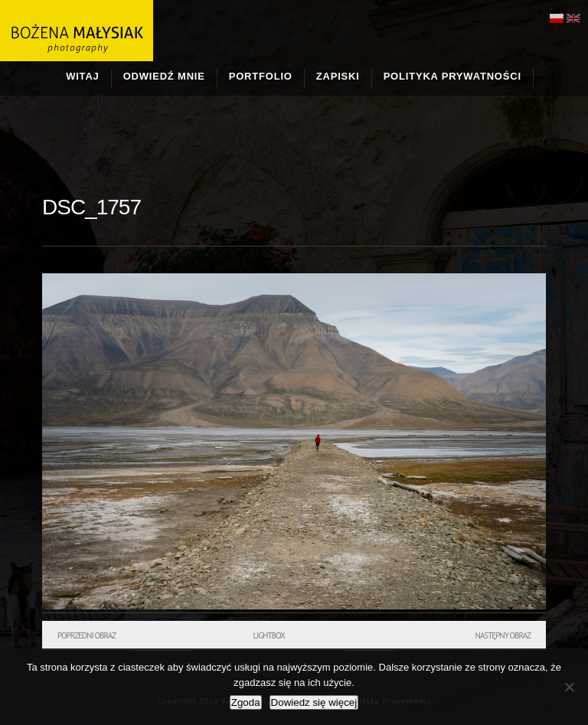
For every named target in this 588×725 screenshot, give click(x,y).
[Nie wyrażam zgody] (569, 687)
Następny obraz (503, 635)
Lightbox (268, 635)
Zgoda (246, 702)
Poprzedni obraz (87, 635)
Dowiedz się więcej (314, 702)
